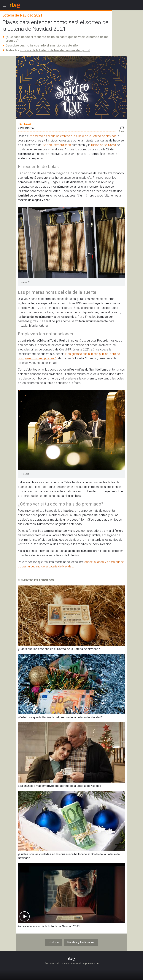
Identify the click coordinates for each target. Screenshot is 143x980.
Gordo (112, 145)
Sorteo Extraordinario (57, 145)
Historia (54, 942)
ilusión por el (99, 145)
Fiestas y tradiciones (81, 942)
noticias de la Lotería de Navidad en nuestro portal (55, 50)
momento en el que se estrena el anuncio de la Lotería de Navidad (73, 136)
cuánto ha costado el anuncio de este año (49, 45)
